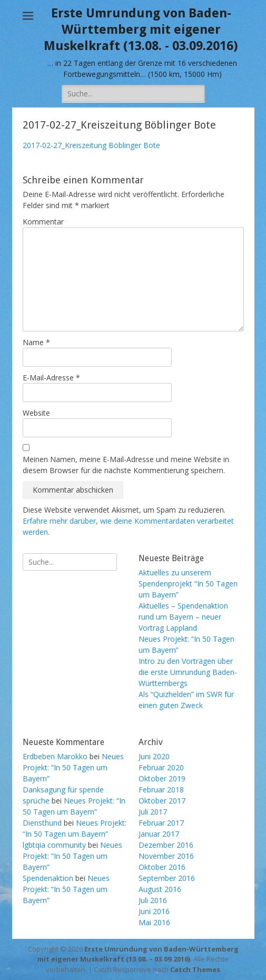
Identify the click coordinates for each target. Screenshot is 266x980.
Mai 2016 (154, 922)
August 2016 (160, 889)
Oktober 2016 (162, 867)
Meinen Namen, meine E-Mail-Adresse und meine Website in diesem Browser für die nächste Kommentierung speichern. (126, 465)
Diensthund (42, 823)
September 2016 (167, 878)
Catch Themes (195, 969)
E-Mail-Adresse (51, 378)
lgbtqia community (54, 845)
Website (36, 413)
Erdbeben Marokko (55, 756)
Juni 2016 (154, 911)
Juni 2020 (154, 756)
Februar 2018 (161, 790)
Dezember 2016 (166, 845)
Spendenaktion (48, 878)
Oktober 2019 (162, 778)
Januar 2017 (159, 834)
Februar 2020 (161, 767)
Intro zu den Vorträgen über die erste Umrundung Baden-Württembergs (188, 672)
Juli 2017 (153, 812)
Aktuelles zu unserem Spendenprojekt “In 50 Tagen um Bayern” (188, 584)
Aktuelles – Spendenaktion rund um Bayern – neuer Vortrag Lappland (183, 617)
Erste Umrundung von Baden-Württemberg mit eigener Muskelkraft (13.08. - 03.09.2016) (141, 30)
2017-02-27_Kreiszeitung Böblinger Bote (91, 145)
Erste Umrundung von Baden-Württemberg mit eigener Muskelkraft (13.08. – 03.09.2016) (138, 954)
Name (36, 342)
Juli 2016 (153, 900)
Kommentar (43, 222)
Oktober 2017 (162, 801)
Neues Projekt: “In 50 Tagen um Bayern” (73, 767)
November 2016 (166, 856)
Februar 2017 (161, 823)
